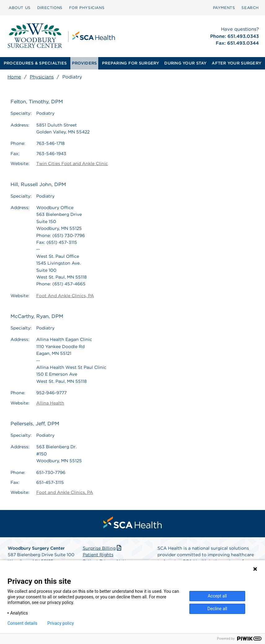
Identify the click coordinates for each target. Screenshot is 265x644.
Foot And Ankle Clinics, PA (65, 296)
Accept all (217, 596)
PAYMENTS (224, 8)
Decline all (217, 609)
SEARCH (250, 8)
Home (14, 77)
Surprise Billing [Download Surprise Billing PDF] (103, 548)
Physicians (42, 77)
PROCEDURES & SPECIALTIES (35, 63)
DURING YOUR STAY (185, 63)
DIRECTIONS (50, 8)
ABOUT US (20, 8)
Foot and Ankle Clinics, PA (65, 492)
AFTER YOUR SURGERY (236, 63)
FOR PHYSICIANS (87, 8)
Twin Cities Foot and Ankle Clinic (72, 163)
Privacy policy (61, 623)
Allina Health (50, 403)
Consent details (22, 623)
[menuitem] (20, 8)
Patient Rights (98, 555)
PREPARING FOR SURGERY (130, 63)
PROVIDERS (84, 63)
